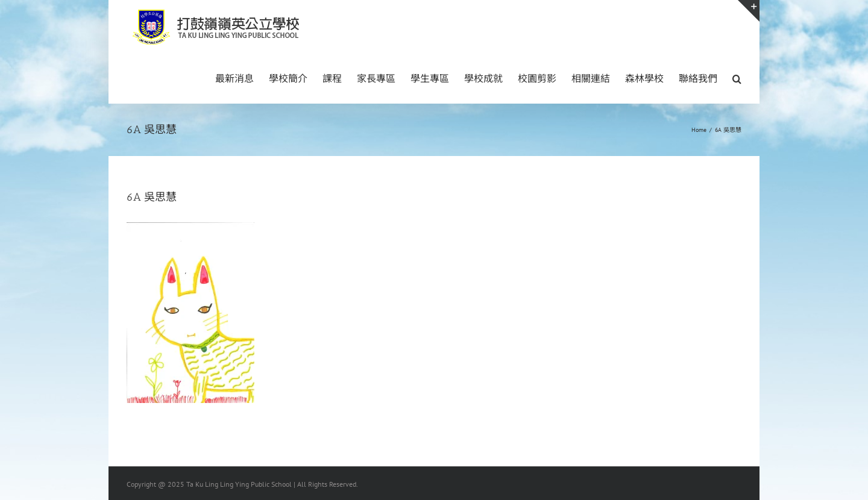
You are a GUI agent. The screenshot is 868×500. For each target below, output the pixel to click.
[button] (737, 78)
